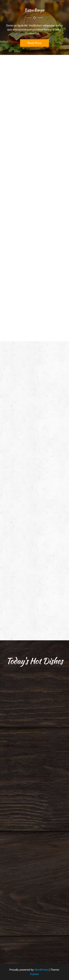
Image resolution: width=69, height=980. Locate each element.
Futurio (34, 974)
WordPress (41, 970)
